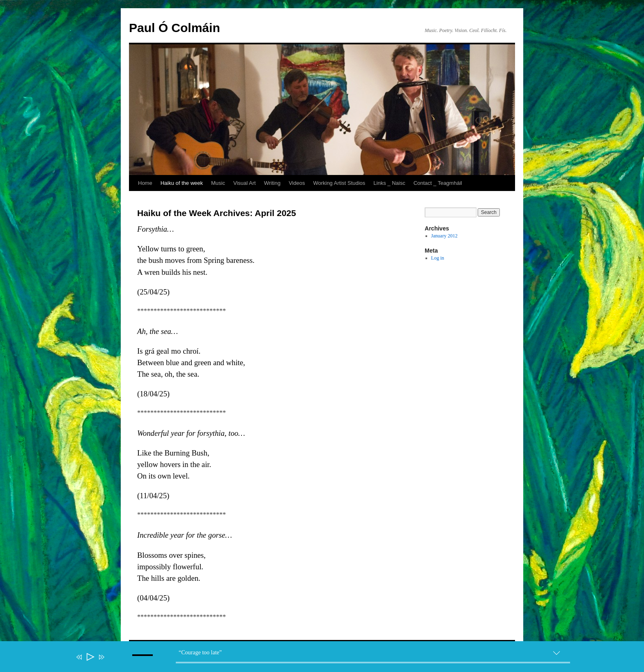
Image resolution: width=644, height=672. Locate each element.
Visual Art (245, 183)
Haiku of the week (182, 183)
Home (145, 183)
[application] (326, 658)
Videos (297, 183)
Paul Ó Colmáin (175, 28)
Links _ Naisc (389, 183)
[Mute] (113, 663)
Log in (438, 258)
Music (218, 183)
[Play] (90, 657)
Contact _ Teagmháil (438, 183)
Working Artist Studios (339, 183)
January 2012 (444, 236)
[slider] (373, 663)
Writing (272, 183)
